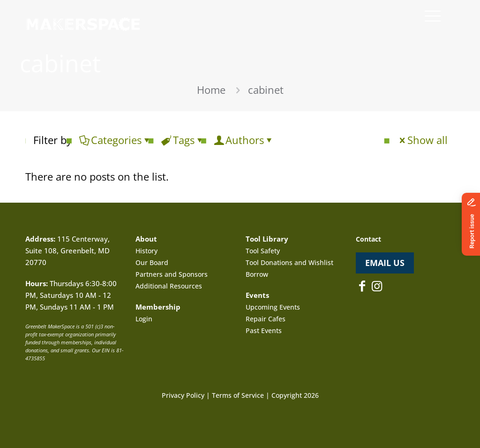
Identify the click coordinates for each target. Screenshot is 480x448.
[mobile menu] (433, 15)
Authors (244, 140)
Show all (422, 140)
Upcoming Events (273, 307)
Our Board (152, 262)
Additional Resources (169, 286)
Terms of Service (238, 395)
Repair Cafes (266, 319)
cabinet (266, 90)
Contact (368, 239)
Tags (183, 140)
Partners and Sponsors (172, 274)
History (146, 251)
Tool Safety (263, 251)
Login (144, 319)
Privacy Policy (183, 395)
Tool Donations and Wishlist (289, 262)
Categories (116, 140)
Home (211, 90)
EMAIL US (385, 263)
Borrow (257, 274)
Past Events (264, 330)
